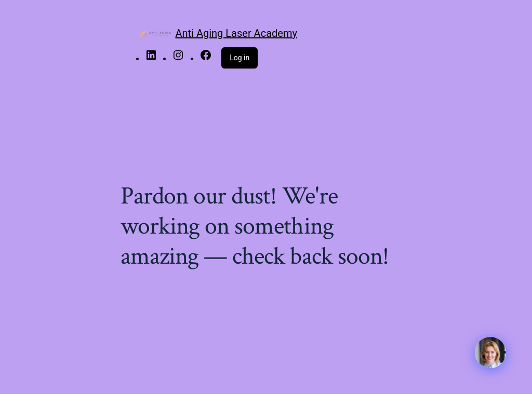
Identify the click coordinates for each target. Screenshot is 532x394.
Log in (240, 58)
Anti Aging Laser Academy (236, 33)
